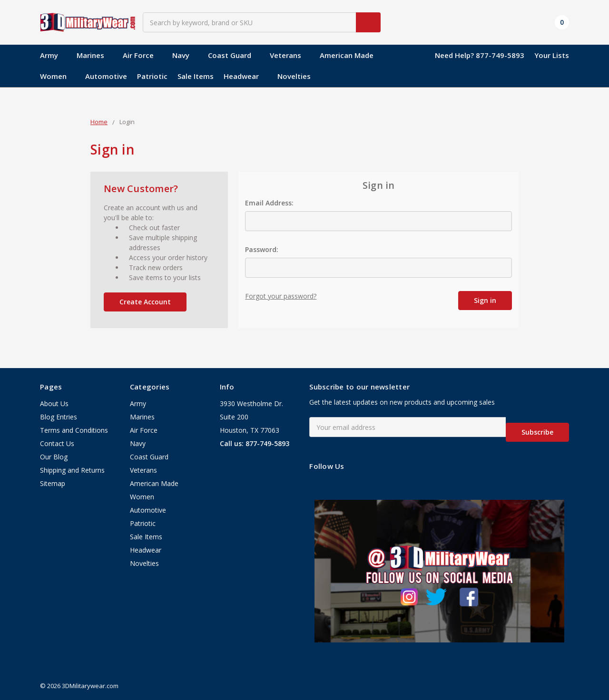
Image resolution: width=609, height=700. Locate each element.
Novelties (294, 76)
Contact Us (57, 444)
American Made (351, 55)
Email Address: (269, 203)
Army (53, 55)
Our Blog (54, 457)
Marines (95, 55)
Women (58, 76)
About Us (54, 404)
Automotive (106, 76)
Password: (262, 249)
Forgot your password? (281, 296)
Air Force (142, 55)
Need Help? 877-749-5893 (480, 55)
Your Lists (552, 55)
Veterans (290, 55)
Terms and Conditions (74, 431)
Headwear (246, 76)
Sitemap (53, 484)
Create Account (145, 302)
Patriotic (152, 76)
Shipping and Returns (72, 471)
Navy (185, 55)
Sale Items (196, 76)
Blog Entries (59, 417)
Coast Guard (234, 55)
